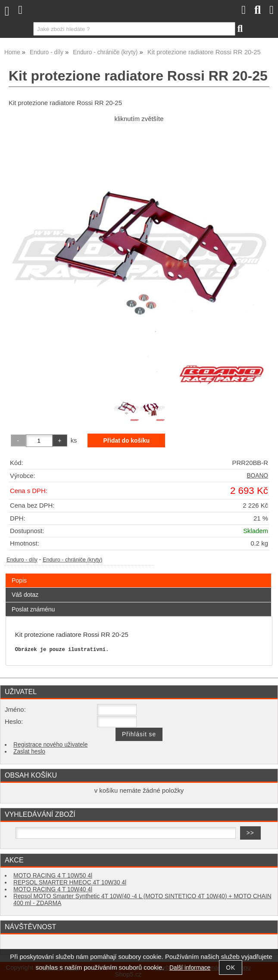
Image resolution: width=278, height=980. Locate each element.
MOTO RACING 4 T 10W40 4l (53, 889)
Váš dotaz (25, 595)
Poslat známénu (33, 609)
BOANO (257, 476)
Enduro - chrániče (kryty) (73, 560)
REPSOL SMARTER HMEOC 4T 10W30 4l (70, 882)
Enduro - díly (22, 560)
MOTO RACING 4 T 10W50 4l (53, 876)
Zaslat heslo (29, 752)
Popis (19, 580)
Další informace (190, 968)
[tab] (138, 574)
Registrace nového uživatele (50, 745)
